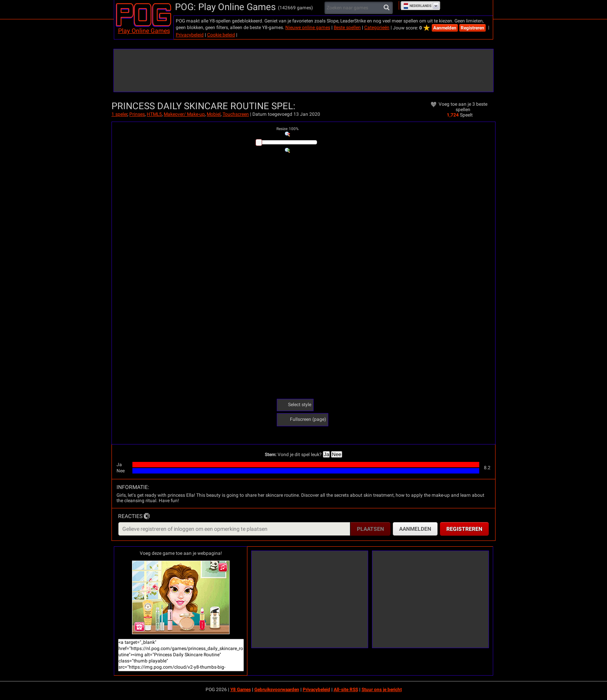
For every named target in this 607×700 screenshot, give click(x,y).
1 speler (119, 114)
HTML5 (154, 114)
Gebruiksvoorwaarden (277, 690)
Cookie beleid (221, 35)
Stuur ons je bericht (382, 690)
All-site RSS (346, 690)
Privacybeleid (190, 35)
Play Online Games (144, 31)
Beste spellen (347, 27)
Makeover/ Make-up (184, 114)
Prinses (137, 114)
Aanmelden (445, 28)
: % (287, 129)
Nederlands (418, 6)
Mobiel (214, 114)
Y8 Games (241, 690)
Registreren (472, 28)
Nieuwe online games (308, 27)
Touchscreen (236, 114)
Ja (326, 454)
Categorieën (377, 27)
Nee (336, 454)
